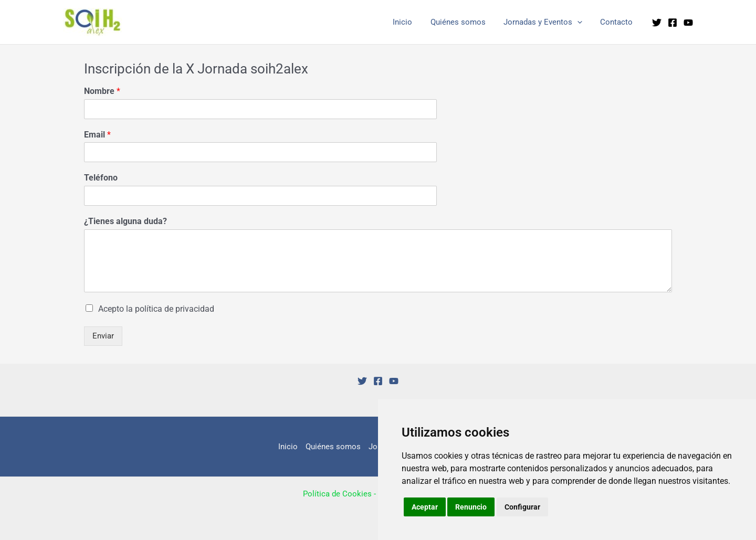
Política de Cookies (337, 494)
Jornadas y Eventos (546, 22)
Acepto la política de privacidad (156, 309)
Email (97, 135)
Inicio (410, 22)
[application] (580, 22)
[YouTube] (688, 23)
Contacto (617, 22)
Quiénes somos (463, 22)
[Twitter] (657, 23)
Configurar (522, 507)
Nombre (102, 91)
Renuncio (471, 507)
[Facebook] (673, 23)
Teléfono (101, 178)
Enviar (103, 336)
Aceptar (425, 507)
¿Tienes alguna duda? (125, 221)
